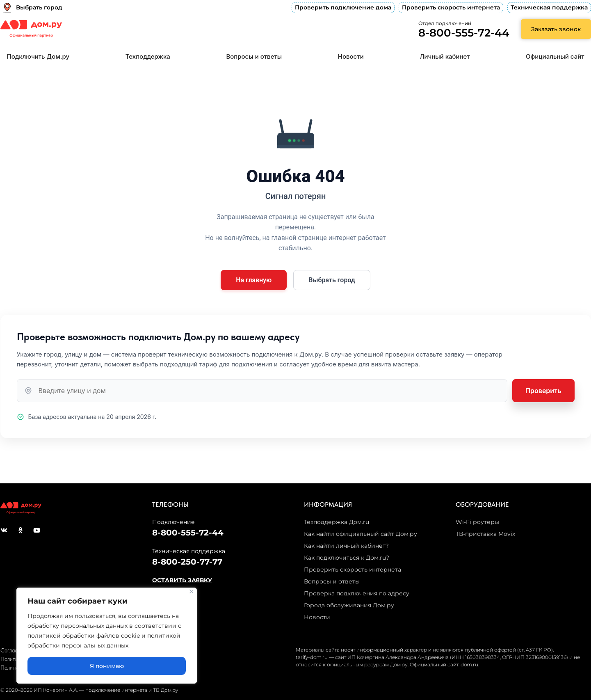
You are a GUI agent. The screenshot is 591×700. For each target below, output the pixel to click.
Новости (351, 56)
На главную (254, 280)
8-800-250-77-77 (187, 562)
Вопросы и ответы (254, 56)
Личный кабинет (445, 56)
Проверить (543, 391)
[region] (107, 636)
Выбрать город (332, 280)
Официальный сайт (555, 56)
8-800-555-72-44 (464, 33)
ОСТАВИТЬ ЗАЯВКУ (182, 580)
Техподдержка (148, 56)
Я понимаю (107, 666)
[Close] (191, 591)
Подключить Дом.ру (38, 56)
